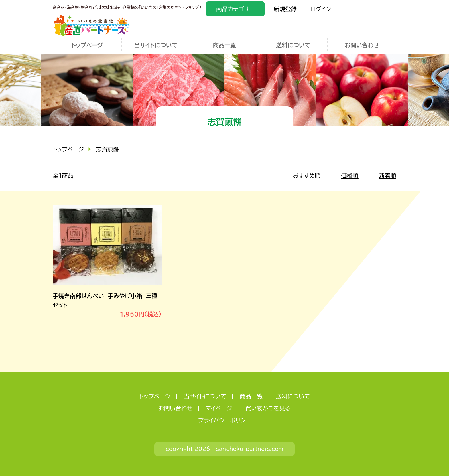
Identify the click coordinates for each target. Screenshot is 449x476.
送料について (293, 45)
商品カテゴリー (235, 9)
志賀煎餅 (107, 149)
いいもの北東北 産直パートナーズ (91, 25)
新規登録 (285, 9)
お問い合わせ (362, 45)
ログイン (321, 9)
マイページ (219, 408)
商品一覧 (224, 45)
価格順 (350, 175)
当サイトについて (156, 45)
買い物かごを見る (268, 408)
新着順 (388, 175)
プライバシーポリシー (224, 420)
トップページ (87, 45)
